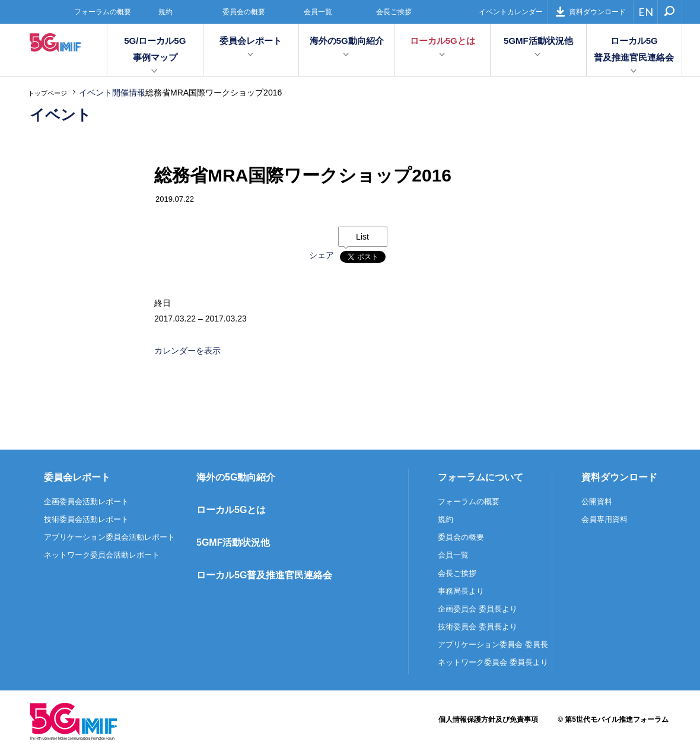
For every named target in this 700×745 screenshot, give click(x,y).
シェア (322, 255)
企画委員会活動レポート (86, 502)
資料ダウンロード (591, 12)
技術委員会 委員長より (478, 627)
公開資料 (597, 502)
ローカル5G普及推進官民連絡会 (634, 49)
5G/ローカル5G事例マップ (155, 49)
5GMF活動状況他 (538, 41)
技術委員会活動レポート (86, 519)
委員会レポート (251, 41)
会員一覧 (318, 12)
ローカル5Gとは (443, 41)
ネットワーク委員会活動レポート (102, 555)
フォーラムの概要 (103, 12)
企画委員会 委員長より (478, 609)
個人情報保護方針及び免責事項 (488, 719)
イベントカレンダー (511, 12)
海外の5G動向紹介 (347, 41)
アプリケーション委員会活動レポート (109, 537)
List (362, 237)
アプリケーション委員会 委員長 (493, 644)
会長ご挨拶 (394, 12)
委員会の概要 (244, 12)
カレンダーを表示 (187, 351)
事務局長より (461, 591)
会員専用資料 (604, 519)
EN (646, 12)
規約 (166, 12)
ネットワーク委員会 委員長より (493, 662)
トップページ (47, 93)
